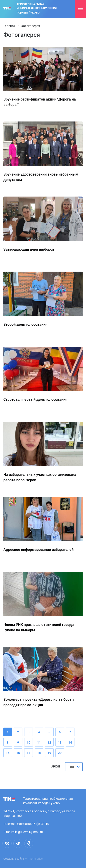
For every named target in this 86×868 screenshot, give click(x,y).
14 (70, 742)
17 (29, 753)
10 (29, 742)
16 (18, 753)
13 (60, 742)
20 (60, 753)
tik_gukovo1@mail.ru (28, 832)
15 (8, 753)
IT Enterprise (35, 859)
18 (39, 753)
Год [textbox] (71, 767)
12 (49, 742)
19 (49, 753)
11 (39, 742)
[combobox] (74, 767)
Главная (10, 26)
